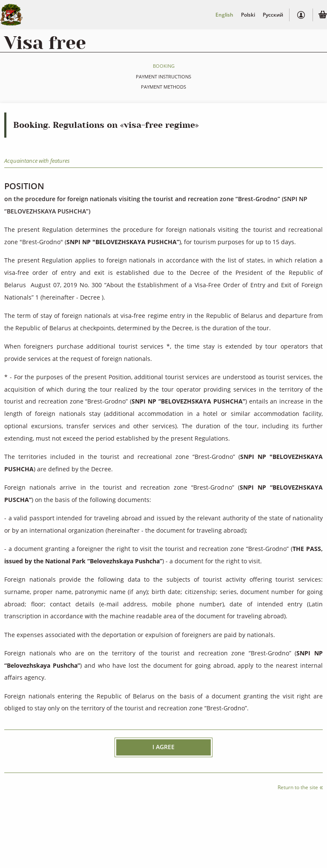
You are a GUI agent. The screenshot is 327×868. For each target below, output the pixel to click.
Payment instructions (163, 76)
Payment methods (163, 87)
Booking (164, 66)
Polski (248, 15)
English (224, 15)
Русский (273, 15)
